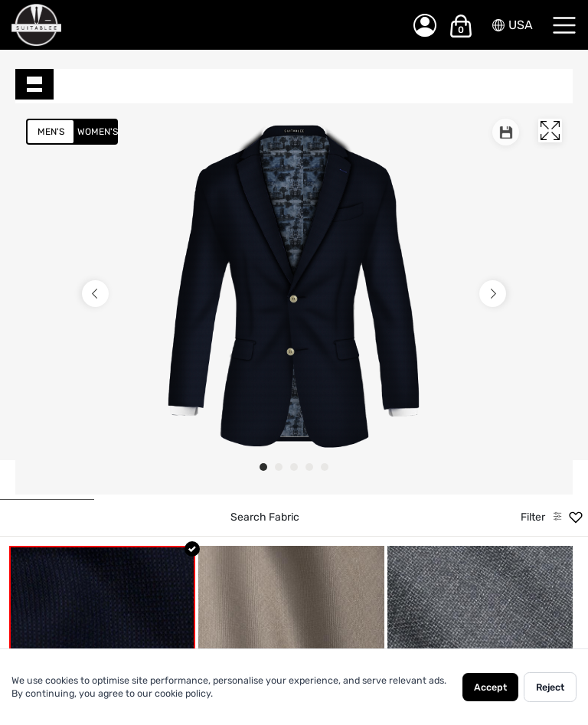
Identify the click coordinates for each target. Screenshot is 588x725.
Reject (550, 687)
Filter (533, 517)
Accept (490, 687)
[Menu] (564, 25)
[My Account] (425, 25)
